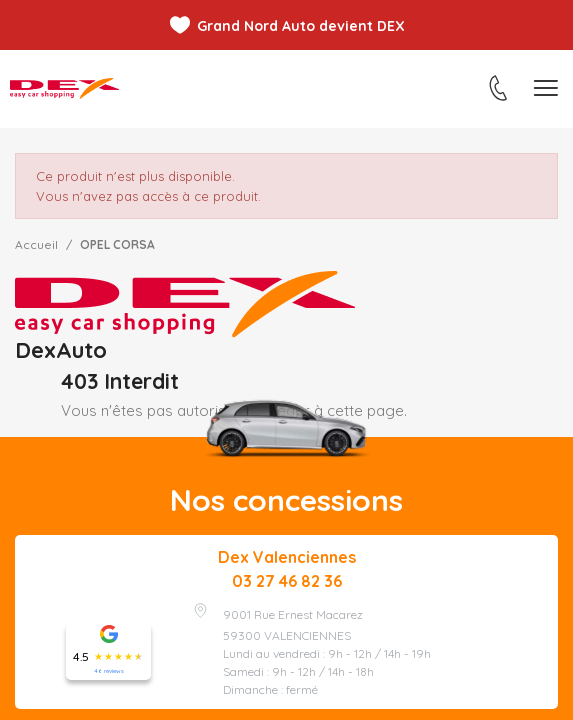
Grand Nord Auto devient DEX (301, 26)
